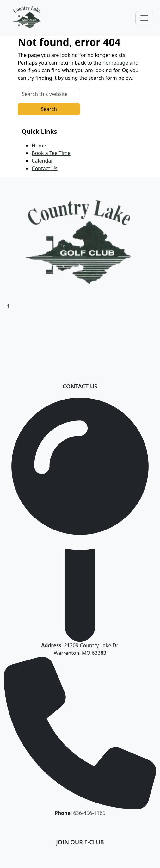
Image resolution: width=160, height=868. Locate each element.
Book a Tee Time (51, 153)
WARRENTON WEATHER (80, 337)
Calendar (42, 161)
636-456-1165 (89, 813)
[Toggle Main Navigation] (144, 18)
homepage (115, 63)
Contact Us (44, 168)
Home (39, 146)
